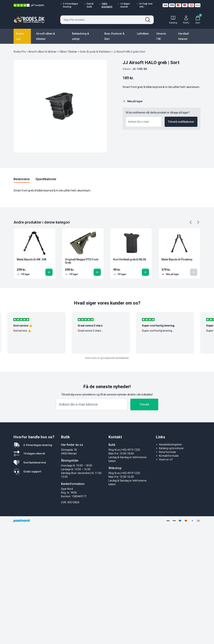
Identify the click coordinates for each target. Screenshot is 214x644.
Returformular (168, 452)
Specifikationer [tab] (46, 179)
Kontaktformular (169, 456)
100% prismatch (106, 5)
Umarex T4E (161, 36)
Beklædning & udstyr (80, 36)
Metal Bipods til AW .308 (31, 259)
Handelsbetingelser (170, 444)
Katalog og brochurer (171, 448)
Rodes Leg (20, 36)
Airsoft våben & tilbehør (45, 36)
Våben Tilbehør (68, 52)
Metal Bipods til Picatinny (177, 259)
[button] (49, 272)
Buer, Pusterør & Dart (114, 36)
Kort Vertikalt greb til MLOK (130, 259)
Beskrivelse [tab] (22, 179)
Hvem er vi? (166, 460)
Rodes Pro (20, 52)
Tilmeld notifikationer (181, 122)
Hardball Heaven (184, 36)
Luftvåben (143, 34)
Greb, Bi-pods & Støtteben (95, 52)
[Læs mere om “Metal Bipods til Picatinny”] (194, 272)
